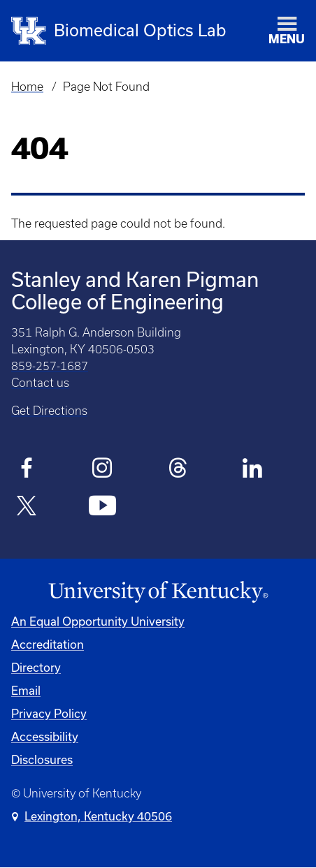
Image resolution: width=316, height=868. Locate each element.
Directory (36, 667)
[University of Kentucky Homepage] (158, 592)
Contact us (40, 383)
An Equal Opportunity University (98, 621)
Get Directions (49, 411)
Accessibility (45, 736)
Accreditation (48, 644)
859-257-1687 (50, 366)
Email (26, 690)
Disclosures (42, 759)
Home (27, 87)
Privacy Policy (49, 713)
